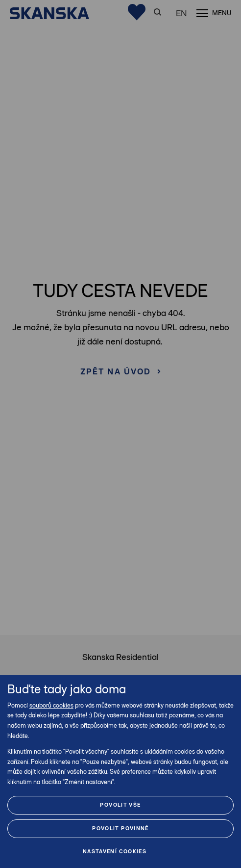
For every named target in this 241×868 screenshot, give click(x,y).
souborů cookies (51, 705)
